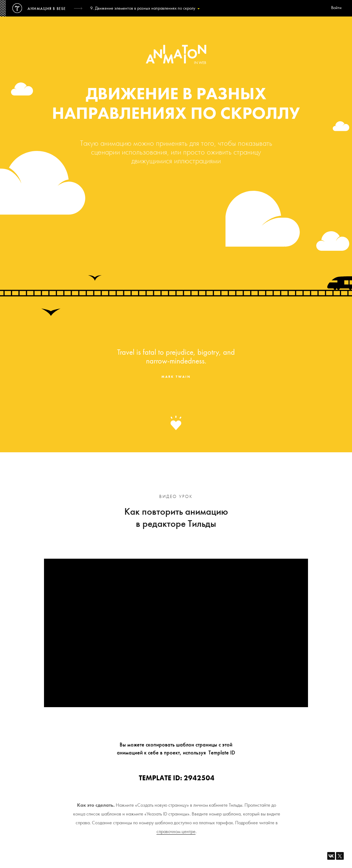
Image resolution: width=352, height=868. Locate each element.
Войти (336, 8)
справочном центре (176, 831)
